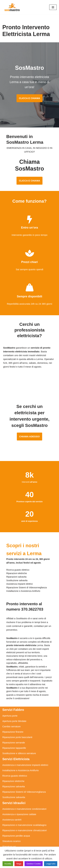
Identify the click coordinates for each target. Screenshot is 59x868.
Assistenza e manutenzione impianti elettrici (25, 765)
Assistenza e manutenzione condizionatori (24, 809)
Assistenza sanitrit (12, 820)
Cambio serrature (11, 726)
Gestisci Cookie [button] (34, 864)
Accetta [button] (8, 864)
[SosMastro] (12, 7)
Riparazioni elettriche (13, 781)
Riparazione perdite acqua (16, 836)
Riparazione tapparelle (14, 748)
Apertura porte (10, 716)
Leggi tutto (51, 864)
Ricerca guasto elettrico (15, 776)
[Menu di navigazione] (53, 7)
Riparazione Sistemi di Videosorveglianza (24, 792)
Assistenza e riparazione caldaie (19, 814)
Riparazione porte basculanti (17, 737)
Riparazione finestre (13, 732)
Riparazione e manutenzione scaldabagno (24, 825)
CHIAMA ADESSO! (29, 436)
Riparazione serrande (14, 743)
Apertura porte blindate (14, 721)
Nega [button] (19, 864)
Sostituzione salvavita (14, 797)
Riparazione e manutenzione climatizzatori (25, 830)
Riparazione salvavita (14, 786)
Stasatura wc (9, 846)
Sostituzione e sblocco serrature (19, 753)
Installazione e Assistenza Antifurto (21, 770)
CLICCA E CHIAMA (29, 98)
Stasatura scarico (11, 841)
